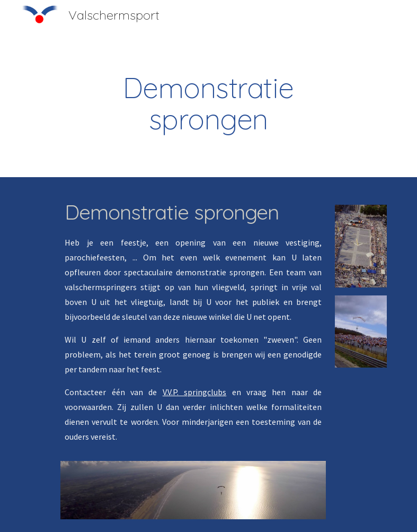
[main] (208, 103)
